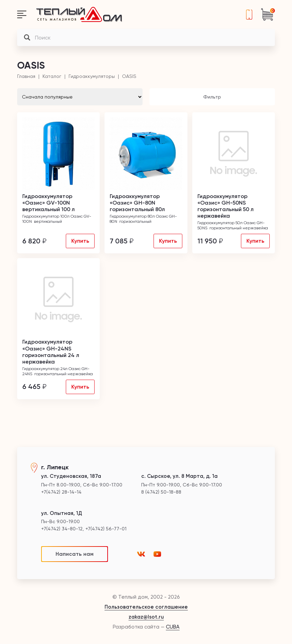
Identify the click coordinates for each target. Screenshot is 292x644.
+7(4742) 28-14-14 (249, 14)
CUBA (173, 627)
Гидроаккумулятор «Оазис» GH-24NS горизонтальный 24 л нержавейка (51, 352)
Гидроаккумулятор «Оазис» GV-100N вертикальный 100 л (48, 203)
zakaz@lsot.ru (146, 617)
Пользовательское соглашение (146, 607)
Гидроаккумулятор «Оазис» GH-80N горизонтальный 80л (137, 203)
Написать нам (75, 554)
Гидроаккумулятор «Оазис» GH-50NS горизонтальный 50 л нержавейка (226, 206)
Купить (80, 241)
